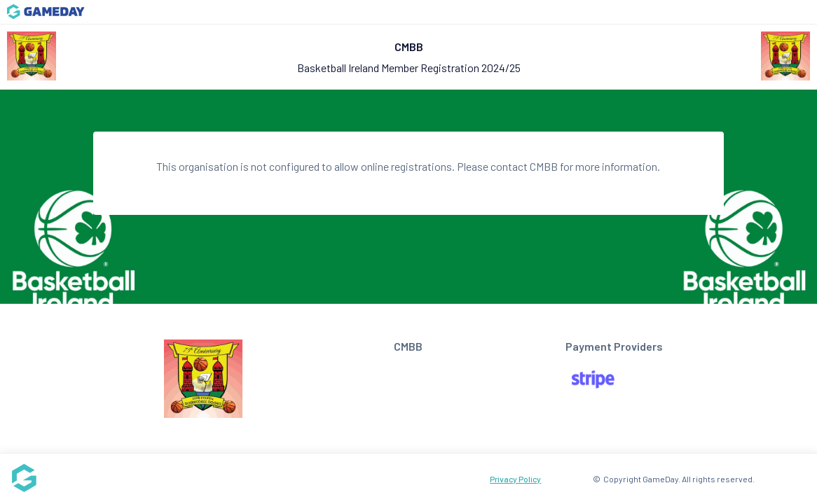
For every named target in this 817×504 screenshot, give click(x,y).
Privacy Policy (515, 479)
